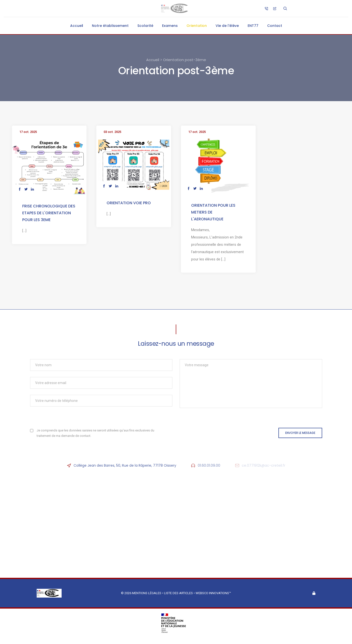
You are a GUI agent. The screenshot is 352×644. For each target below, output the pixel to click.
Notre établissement (110, 26)
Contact (275, 26)
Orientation (197, 26)
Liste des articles (179, 593)
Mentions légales (147, 593)
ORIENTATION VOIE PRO (129, 203)
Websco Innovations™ (213, 593)
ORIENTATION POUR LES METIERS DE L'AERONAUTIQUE (213, 212)
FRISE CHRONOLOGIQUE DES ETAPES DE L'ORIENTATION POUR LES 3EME (49, 213)
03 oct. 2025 (112, 132)
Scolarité (145, 26)
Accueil (77, 26)
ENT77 (253, 26)
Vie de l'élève (227, 26)
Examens (170, 26)
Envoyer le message (300, 433)
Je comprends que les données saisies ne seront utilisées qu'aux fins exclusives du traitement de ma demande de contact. (95, 433)
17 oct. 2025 (28, 132)
